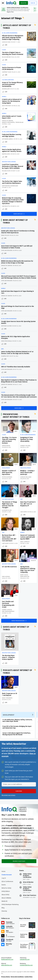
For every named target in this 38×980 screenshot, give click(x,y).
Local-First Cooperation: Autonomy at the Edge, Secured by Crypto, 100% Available (13, 166)
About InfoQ (5, 895)
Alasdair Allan (7, 510)
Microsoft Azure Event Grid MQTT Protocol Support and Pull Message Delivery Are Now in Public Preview (19, 277)
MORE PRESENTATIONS (18, 621)
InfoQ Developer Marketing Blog (10, 906)
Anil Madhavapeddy (8, 611)
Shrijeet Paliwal (25, 446)
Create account (7, 875)
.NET (21, 499)
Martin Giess (6, 154)
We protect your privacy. (9, 795)
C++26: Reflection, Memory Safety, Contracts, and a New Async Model (17, 720)
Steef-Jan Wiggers (7, 250)
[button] (19, 791)
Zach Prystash (6, 106)
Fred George (6, 576)
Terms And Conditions (17, 977)
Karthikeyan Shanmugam (10, 186)
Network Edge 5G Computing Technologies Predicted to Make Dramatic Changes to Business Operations (13, 201)
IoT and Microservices (9, 567)
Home (3, 871)
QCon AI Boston (28, 882)
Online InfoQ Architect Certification (27, 876)
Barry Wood (24, 575)
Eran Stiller (5, 235)
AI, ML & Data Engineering (10, 33)
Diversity (4, 911)
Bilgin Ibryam (6, 57)
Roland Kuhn (6, 171)
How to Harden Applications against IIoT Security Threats (12, 150)
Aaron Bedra (6, 446)
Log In (4, 878)
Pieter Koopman (7, 477)
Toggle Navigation (3, 3)
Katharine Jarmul (8, 139)
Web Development (26, 468)
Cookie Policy (28, 977)
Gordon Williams (26, 477)
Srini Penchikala (7, 341)
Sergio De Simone (7, 121)
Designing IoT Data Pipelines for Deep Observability (27, 439)
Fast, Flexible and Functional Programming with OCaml (8, 604)
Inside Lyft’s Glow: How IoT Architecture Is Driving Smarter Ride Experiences (18, 232)
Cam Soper (24, 512)
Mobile (4, 97)
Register (24, 3)
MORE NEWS (18, 408)
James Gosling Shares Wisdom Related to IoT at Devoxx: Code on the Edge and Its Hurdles (17, 353)
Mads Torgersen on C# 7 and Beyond (10, 694)
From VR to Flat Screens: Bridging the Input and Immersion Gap (17, 727)
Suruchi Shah (6, 42)
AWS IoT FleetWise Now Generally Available (16, 367)
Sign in (33, 3)
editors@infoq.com (7, 965)
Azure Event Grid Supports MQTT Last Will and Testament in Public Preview (17, 247)
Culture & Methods (8, 80)
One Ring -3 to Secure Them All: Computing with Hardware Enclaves (9, 440)
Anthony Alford (6, 326)
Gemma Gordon (7, 610)
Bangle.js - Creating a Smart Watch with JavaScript (27, 473)
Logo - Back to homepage (11, 3)
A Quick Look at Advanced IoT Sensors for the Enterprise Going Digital (12, 101)
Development (6, 468)
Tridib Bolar (19, 122)
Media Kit (5, 901)
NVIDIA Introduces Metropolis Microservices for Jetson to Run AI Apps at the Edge (17, 262)
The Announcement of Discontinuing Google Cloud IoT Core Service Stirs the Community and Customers (19, 396)
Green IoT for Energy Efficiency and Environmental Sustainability (12, 84)
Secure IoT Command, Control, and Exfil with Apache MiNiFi (28, 537)
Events (4, 885)
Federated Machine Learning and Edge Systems (12, 135)
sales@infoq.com (25, 959)
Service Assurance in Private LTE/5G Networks (11, 68)
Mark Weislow (25, 576)
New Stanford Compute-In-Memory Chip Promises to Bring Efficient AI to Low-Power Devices (19, 381)
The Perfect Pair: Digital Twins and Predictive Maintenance (12, 182)
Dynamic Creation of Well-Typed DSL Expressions (9, 473)
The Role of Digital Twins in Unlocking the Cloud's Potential (13, 53)
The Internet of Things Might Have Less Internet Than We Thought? (10, 505)
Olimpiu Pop (5, 356)
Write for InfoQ (6, 888)
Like (6, 45)
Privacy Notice (6, 977)
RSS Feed (24, 18)
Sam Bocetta (6, 206)
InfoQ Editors (6, 891)
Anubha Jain (6, 89)
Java (2, 349)
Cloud (4, 50)
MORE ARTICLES (18, 214)
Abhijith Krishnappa (8, 122)
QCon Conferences (7, 881)
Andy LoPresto (25, 542)
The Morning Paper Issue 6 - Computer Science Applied (8, 657)
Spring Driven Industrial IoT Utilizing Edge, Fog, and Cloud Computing (28, 570)
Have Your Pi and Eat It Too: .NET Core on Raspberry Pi (28, 504)
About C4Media (6, 898)
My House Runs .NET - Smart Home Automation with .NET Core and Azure (9, 538)
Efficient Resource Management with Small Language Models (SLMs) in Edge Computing (13, 38)
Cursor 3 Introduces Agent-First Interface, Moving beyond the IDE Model (16, 734)
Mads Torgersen (7, 698)
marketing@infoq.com (26, 965)
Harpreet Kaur (7, 72)
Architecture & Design (9, 162)
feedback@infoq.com (7, 959)
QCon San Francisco (30, 895)
